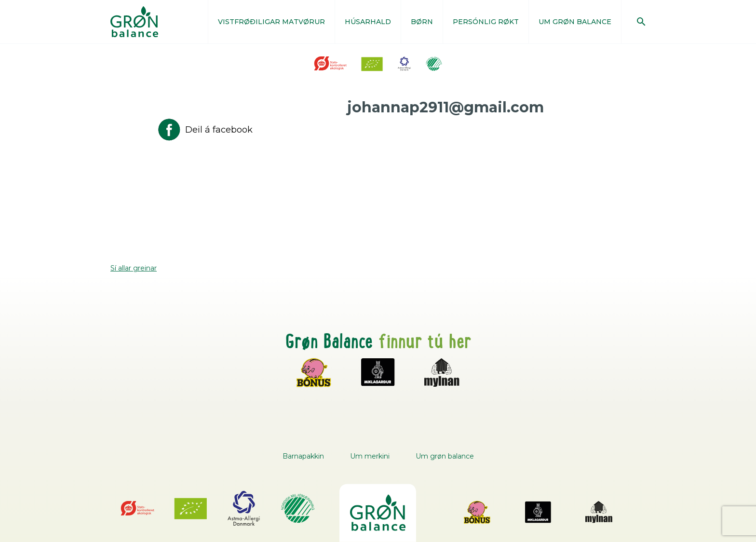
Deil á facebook (204, 130)
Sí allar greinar (134, 268)
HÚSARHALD (368, 22)
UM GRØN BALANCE (575, 22)
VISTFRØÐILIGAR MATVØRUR (271, 22)
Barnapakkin (303, 456)
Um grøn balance (445, 456)
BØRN (422, 22)
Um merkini (370, 456)
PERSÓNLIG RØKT (486, 22)
